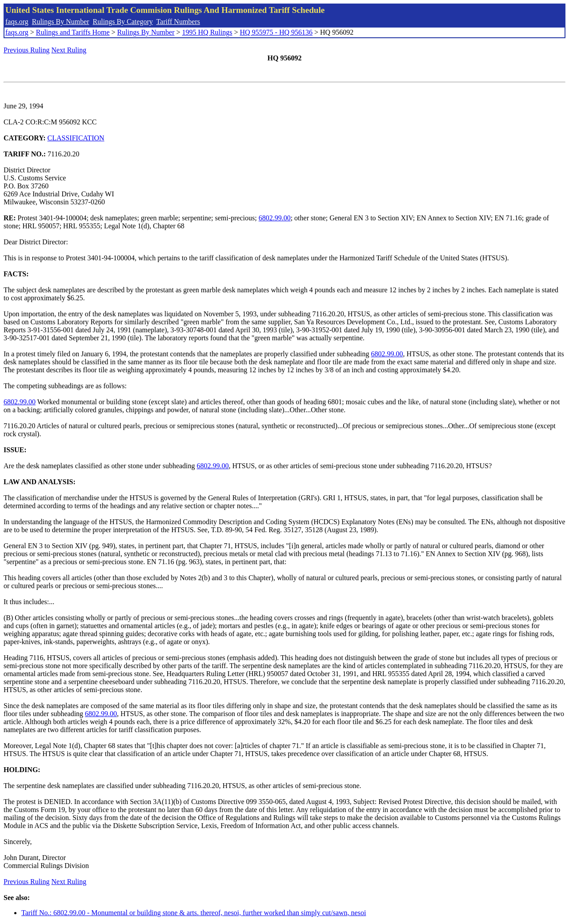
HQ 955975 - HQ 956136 (276, 32)
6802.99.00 (275, 218)
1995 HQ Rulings (207, 32)
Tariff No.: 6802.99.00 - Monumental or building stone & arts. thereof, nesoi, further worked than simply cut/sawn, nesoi (194, 913)
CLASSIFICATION (76, 138)
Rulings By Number (61, 22)
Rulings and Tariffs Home (73, 32)
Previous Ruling (27, 50)
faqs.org (17, 22)
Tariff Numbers (178, 22)
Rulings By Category (123, 22)
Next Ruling (69, 50)
